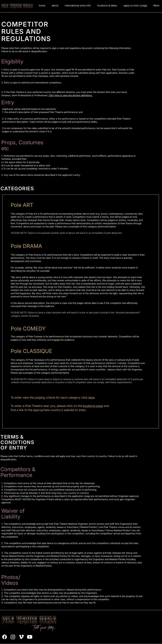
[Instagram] (13, 637)
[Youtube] (30, 637)
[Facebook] (5, 637)
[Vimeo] (21, 637)
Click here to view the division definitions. (71, 95)
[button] (78, 6)
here (91, 398)
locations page (93, 406)
